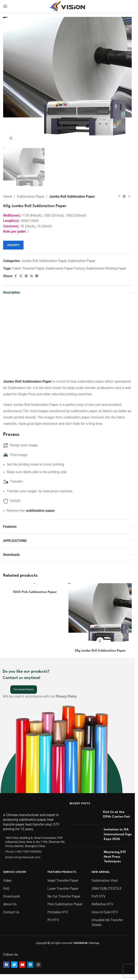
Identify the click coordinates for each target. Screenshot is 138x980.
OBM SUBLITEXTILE (107, 887)
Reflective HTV (102, 903)
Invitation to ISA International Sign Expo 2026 (118, 833)
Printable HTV (58, 911)
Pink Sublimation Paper (65, 903)
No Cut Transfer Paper (64, 895)
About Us (10, 903)
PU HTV (53, 919)
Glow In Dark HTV (105, 911)
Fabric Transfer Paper (28, 268)
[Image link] (14, 805)
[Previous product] (119, 197)
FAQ (6, 887)
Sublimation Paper (31, 196)
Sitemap (94, 942)
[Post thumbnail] (85, 814)
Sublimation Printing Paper (106, 268)
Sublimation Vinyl (105, 879)
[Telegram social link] (37, 276)
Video (7, 879)
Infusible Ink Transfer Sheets (107, 921)
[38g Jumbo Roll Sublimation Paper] (100, 615)
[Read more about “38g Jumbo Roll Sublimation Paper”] (100, 641)
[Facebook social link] (16, 276)
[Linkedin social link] (32, 276)
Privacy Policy (66, 695)
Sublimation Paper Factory (65, 268)
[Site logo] (68, 6)
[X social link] (21, 276)
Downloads (12, 895)
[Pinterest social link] (26, 276)
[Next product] (129, 197)
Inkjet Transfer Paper (63, 879)
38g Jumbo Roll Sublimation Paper (100, 651)
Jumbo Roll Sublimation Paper (72, 196)
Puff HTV (99, 895)
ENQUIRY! (13, 245)
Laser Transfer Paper (63, 887)
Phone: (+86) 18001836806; (24, 850)
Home (8, 196)
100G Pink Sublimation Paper (35, 592)
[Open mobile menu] (5, 6)
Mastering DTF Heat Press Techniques (115, 856)
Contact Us (11, 911)
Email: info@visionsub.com (23, 856)
